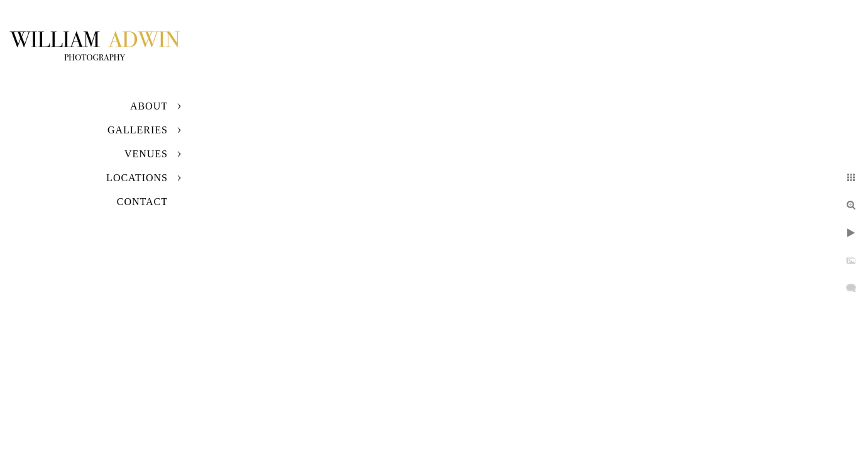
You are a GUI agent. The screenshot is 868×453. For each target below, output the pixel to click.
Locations (137, 178)
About (149, 106)
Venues (146, 154)
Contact (142, 202)
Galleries (138, 130)
